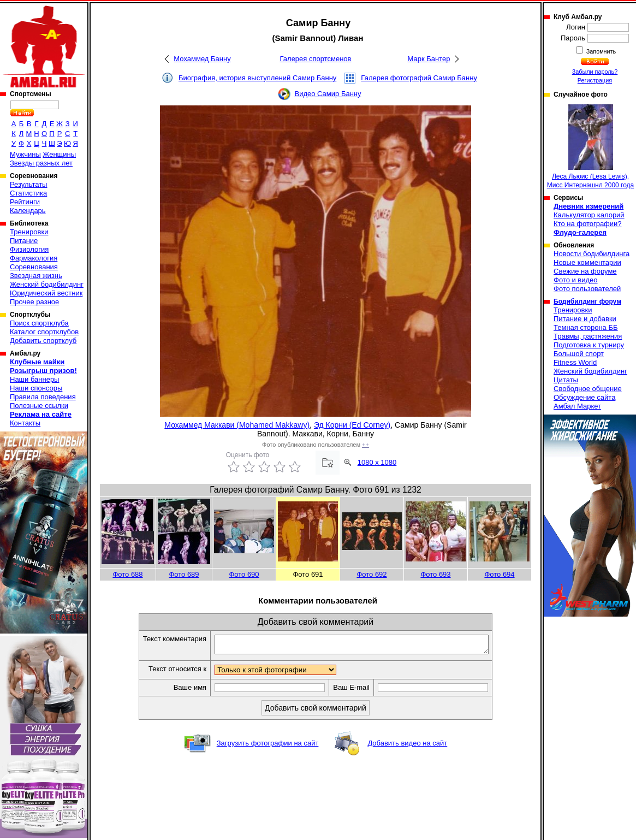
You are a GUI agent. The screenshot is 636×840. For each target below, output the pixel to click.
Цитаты (566, 380)
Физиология (29, 249)
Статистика (28, 193)
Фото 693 (435, 574)
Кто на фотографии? (588, 224)
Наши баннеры (34, 379)
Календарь (28, 211)
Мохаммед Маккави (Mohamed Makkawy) (237, 425)
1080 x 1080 (377, 462)
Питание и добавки (585, 319)
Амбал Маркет (577, 406)
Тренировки (29, 232)
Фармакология (34, 258)
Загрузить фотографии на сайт (268, 746)
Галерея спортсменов (316, 59)
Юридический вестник (46, 293)
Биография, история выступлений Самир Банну (257, 78)
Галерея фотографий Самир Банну (419, 78)
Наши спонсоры (36, 388)
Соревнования (34, 267)
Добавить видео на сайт (407, 746)
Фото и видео (576, 280)
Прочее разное (34, 302)
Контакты (25, 423)
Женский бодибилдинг (47, 284)
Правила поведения (43, 397)
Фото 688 (127, 574)
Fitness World (575, 362)
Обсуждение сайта (584, 397)
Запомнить (601, 51)
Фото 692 (372, 574)
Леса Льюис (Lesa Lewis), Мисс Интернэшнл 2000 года (591, 147)
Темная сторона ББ (586, 327)
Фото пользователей (587, 289)
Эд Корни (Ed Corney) (352, 425)
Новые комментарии (587, 262)
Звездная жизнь (36, 276)
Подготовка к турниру (589, 345)
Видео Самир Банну (328, 94)
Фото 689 (184, 574)
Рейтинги (25, 202)
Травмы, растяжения (588, 336)
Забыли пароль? (595, 72)
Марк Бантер (429, 59)
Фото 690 (244, 574)
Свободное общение (588, 389)
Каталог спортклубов (44, 332)
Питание (24, 241)
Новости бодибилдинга (592, 254)
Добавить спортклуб (43, 341)
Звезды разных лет (41, 163)
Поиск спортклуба (39, 323)
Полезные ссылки (39, 406)
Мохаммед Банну (202, 59)
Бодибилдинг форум (587, 301)
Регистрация (595, 80)
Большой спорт (579, 354)
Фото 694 (499, 574)
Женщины (59, 154)
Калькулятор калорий (589, 215)
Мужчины (25, 154)
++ (365, 445)
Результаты (28, 184)
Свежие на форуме (585, 271)
